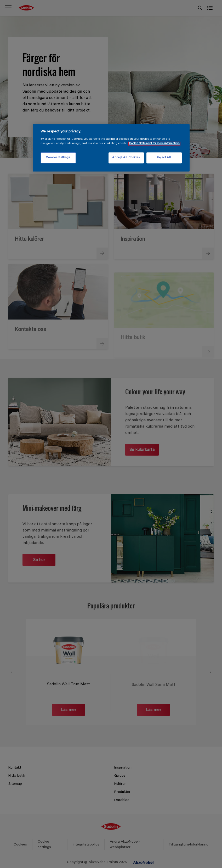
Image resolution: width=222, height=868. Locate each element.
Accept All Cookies (126, 158)
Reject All (164, 158)
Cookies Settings (58, 158)
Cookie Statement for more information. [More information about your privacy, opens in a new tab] (154, 144)
